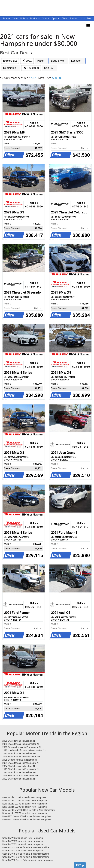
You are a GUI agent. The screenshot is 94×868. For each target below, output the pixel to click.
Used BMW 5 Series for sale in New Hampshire (26, 854)
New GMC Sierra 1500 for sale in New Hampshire (27, 816)
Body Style (58, 61)
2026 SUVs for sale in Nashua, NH (19, 741)
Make (41, 61)
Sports (46, 18)
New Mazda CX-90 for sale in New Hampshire (25, 807)
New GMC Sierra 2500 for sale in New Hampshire (27, 819)
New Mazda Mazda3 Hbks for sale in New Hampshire (29, 810)
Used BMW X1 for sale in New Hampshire (23, 844)
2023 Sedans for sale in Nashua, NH (20, 776)
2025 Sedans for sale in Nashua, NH (20, 760)
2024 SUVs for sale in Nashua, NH (19, 766)
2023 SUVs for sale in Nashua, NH (19, 772)
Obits (65, 18)
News (15, 18)
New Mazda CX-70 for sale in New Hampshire (25, 813)
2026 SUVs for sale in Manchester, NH (21, 744)
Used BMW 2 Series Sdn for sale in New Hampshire (28, 860)
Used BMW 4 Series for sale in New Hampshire (26, 857)
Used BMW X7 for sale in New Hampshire (23, 851)
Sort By (50, 68)
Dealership (11, 68)
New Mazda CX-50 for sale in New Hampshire (25, 801)
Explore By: (10, 61)
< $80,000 (31, 68)
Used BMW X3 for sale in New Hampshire (23, 841)
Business (35, 18)
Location (77, 61)
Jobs (82, 18)
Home (7, 18)
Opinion (56, 18)
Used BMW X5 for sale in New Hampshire (23, 838)
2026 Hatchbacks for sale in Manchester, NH (24, 750)
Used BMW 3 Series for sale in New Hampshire (26, 847)
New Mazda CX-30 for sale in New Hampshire (25, 804)
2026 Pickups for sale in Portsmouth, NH (22, 747)
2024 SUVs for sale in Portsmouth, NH (21, 763)
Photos (74, 18)
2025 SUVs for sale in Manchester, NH (21, 757)
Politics (24, 18)
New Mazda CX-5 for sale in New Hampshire (24, 797)
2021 (27, 61)
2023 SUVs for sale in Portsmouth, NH (21, 769)
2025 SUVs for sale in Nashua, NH (19, 753)
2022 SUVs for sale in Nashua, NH (19, 779)
